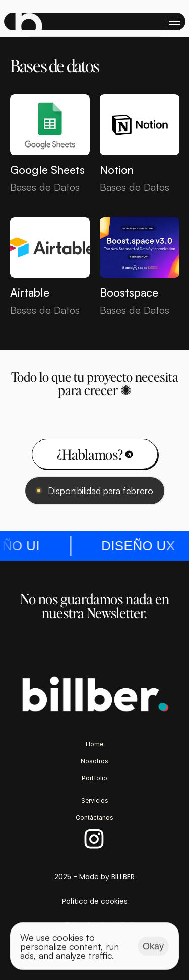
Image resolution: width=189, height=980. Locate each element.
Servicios (95, 800)
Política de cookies (95, 901)
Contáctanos (94, 818)
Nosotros (94, 761)
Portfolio (94, 778)
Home (94, 744)
